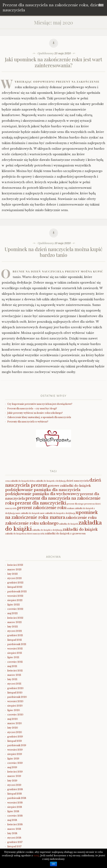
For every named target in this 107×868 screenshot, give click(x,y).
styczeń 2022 (15, 631)
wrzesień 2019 (15, 750)
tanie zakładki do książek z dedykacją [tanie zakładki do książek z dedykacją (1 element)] (58, 513)
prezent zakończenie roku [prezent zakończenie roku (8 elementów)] (42, 508)
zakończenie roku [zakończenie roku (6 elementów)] (81, 518)
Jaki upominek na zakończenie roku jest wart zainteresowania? (53, 62)
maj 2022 (12, 613)
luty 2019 (12, 781)
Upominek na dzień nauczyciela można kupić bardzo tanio (53, 252)
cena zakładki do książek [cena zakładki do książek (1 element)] (17, 481)
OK (53, 864)
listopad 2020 (15, 693)
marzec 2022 (14, 622)
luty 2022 (13, 627)
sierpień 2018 (15, 807)
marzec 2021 (14, 675)
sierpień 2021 (15, 653)
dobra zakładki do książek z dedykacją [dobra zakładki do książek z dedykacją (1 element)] (47, 481)
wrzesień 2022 (15, 596)
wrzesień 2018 (15, 803)
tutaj (36, 856)
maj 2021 (12, 666)
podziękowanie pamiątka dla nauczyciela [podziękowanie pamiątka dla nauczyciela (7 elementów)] (43, 490)
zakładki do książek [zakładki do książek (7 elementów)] (80, 529)
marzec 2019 (14, 776)
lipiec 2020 (14, 710)
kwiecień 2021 (15, 671)
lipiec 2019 (13, 759)
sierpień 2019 (15, 754)
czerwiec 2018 (15, 816)
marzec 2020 (15, 723)
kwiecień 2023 (15, 565)
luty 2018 (12, 833)
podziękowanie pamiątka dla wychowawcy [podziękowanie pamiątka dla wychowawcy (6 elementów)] (42, 494)
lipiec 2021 (13, 657)
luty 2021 (12, 679)
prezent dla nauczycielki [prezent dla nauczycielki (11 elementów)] (41, 503)
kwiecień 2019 (15, 772)
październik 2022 (17, 592)
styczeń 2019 (14, 785)
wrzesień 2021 (15, 649)
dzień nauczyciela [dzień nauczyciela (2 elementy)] (78, 481)
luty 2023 (12, 574)
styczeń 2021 (14, 684)
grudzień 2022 (15, 583)
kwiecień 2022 (15, 618)
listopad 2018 (15, 794)
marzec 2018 (14, 829)
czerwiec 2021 (15, 662)
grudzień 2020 (15, 688)
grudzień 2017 (15, 842)
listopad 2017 (14, 846)
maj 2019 (12, 767)
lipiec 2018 (13, 811)
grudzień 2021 (15, 635)
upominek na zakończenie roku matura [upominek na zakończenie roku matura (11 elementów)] (51, 515)
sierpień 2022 (15, 600)
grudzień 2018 (15, 789)
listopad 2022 (15, 587)
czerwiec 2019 (15, 763)
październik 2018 (17, 798)
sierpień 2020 (15, 706)
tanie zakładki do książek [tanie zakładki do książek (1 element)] (27, 513)
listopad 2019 (15, 741)
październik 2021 (17, 644)
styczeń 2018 (14, 838)
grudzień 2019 (15, 737)
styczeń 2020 (15, 732)
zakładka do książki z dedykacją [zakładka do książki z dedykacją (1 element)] (47, 530)
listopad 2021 (15, 640)
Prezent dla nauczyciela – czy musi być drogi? (32, 409)
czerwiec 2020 (15, 715)
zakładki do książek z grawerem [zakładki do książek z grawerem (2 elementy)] (65, 534)
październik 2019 (17, 745)
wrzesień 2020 (15, 701)
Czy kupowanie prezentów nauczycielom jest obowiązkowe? (40, 404)
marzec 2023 (14, 569)
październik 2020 (17, 697)
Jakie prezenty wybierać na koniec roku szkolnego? (35, 413)
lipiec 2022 (14, 605)
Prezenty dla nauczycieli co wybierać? (28, 422)
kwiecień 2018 (15, 824)
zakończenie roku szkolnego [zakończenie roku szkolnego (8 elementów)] (32, 523)
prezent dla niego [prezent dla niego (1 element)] (75, 504)
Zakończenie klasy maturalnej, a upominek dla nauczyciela (39, 417)
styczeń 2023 (14, 578)
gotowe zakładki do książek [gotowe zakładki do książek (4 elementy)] (69, 486)
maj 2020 (13, 719)
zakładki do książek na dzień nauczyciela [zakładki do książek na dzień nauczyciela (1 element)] (25, 534)
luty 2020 (13, 728)
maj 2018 (12, 820)
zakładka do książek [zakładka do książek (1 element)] (68, 524)
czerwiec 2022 (15, 609)
